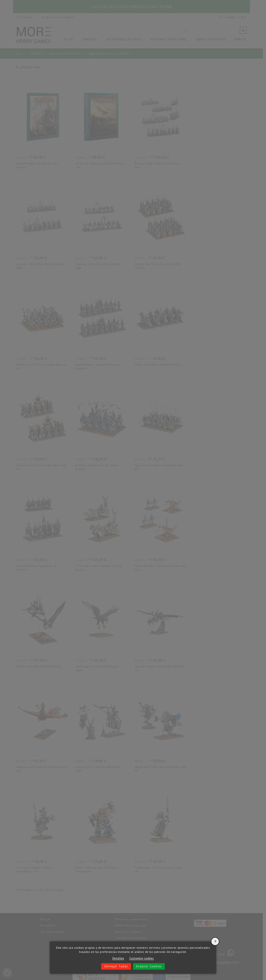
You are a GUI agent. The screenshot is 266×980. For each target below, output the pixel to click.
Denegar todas (116, 966)
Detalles (118, 958)
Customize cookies (142, 958)
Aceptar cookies (149, 966)
